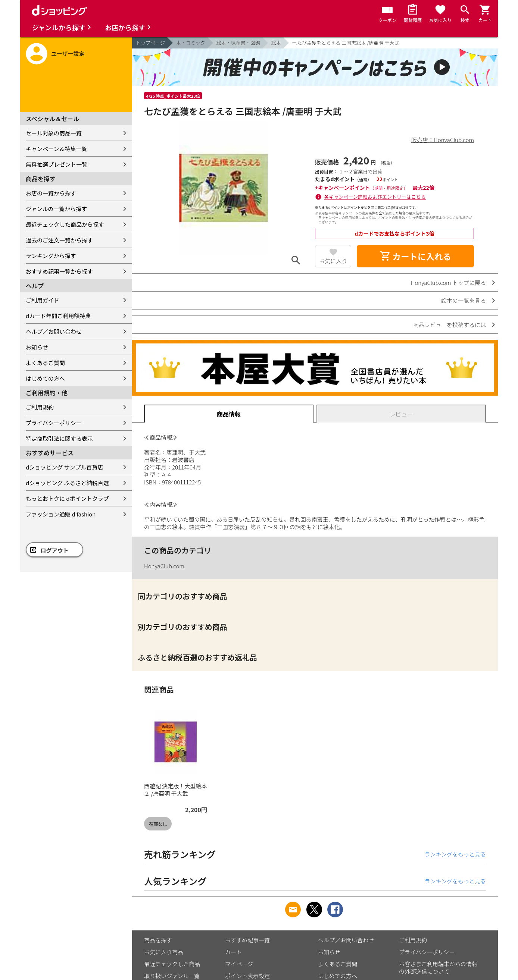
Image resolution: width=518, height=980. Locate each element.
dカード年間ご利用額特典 (58, 316)
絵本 (276, 43)
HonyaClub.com (164, 566)
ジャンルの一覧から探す (56, 209)
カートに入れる (415, 256)
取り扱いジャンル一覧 (172, 976)
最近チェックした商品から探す (65, 224)
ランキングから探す (51, 256)
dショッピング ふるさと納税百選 (67, 483)
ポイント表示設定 (247, 976)
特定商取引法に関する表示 (59, 438)
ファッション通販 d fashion (61, 514)
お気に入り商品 (164, 952)
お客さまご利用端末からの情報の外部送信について (438, 968)
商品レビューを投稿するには (450, 325)
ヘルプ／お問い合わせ (54, 331)
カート (233, 952)
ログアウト (55, 550)
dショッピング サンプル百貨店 (64, 467)
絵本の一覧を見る (464, 300)
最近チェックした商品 (172, 964)
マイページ (239, 964)
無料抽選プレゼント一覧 (57, 164)
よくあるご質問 (45, 363)
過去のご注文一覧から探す (59, 240)
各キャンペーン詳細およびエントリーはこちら (375, 197)
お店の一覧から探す (51, 193)
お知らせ (37, 347)
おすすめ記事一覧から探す (59, 271)
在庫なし (158, 824)
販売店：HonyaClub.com (443, 140)
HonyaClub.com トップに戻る (448, 282)
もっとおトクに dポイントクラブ (67, 498)
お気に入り (333, 261)
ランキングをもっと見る (455, 854)
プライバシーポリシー (54, 423)
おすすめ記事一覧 (247, 940)
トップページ (150, 43)
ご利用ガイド (43, 300)
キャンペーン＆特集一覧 (56, 149)
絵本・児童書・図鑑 (238, 43)
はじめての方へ (45, 378)
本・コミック (191, 43)
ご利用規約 (40, 407)
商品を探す (158, 940)
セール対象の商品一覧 (54, 133)
